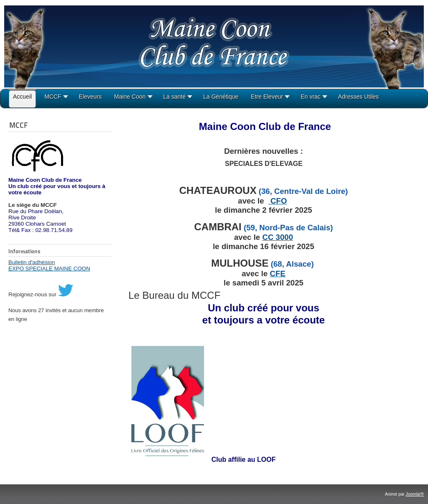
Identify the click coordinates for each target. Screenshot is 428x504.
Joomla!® (415, 494)
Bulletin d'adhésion (32, 262)
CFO (278, 201)
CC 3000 (278, 237)
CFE (278, 274)
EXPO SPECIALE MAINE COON (49, 269)
